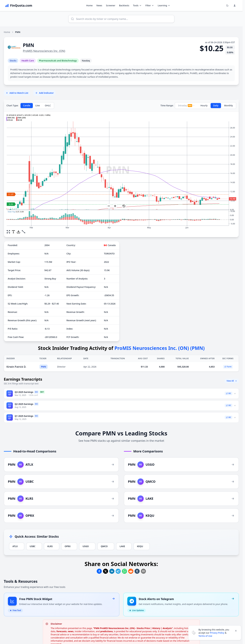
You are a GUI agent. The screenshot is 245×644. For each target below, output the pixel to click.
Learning (164, 5)
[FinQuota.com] (19, 6)
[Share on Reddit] (131, 571)
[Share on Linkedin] (112, 571)
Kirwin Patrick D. (16, 367)
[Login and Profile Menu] (235, 6)
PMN (44, 367)
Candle (27, 105)
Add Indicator (44, 93)
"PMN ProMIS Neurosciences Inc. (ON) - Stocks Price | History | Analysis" (133, 628)
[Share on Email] (143, 571)
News (99, 5)
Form (228, 367)
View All (232, 381)
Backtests (124, 5)
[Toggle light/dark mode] (227, 6)
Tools (137, 5)
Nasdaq (86, 61)
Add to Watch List (17, 93)
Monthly (229, 105)
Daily (216, 105)
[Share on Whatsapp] (124, 571)
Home (89, 5)
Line (38, 105)
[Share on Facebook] (99, 571)
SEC (229, 393)
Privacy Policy (217, 633)
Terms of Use (205, 636)
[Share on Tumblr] (137, 571)
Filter (150, 5)
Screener (111, 5)
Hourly (204, 105)
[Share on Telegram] (118, 571)
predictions (107, 631)
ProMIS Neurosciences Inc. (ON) (44, 51)
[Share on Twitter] (106, 571)
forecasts (62, 631)
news (71, 631)
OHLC (48, 105)
